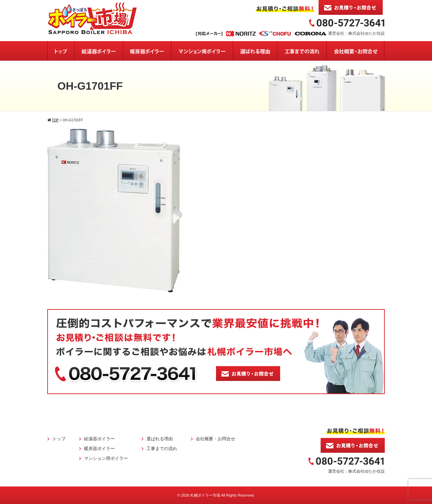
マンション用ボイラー (106, 458)
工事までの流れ (162, 449)
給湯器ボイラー (99, 439)
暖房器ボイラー (99, 449)
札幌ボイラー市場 (205, 495)
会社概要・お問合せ (215, 439)
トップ (59, 439)
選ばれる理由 (160, 439)
